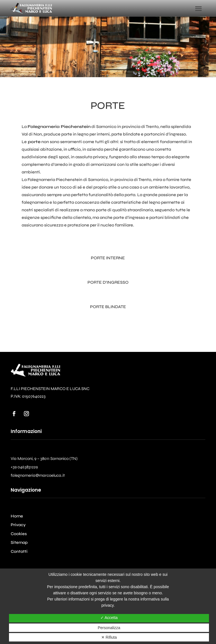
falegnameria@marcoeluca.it (38, 475)
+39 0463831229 (24, 467)
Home (17, 516)
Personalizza (109, 628)
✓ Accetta (109, 618)
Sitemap (19, 542)
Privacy (18, 525)
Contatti (19, 551)
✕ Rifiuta (109, 637)
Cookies (19, 534)
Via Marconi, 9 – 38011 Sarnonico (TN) (44, 459)
